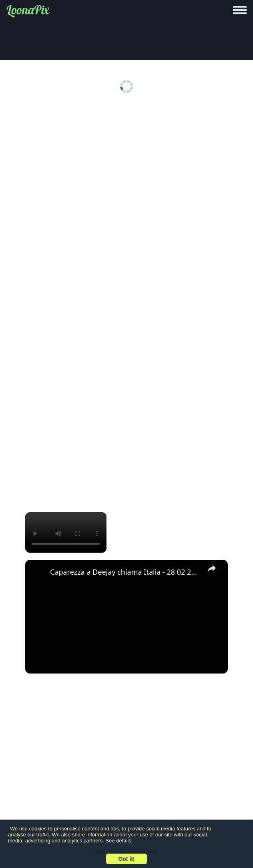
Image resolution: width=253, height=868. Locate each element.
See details (118, 841)
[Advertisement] (127, 169)
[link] (38, 573)
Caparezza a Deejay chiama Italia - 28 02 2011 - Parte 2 (125, 572)
